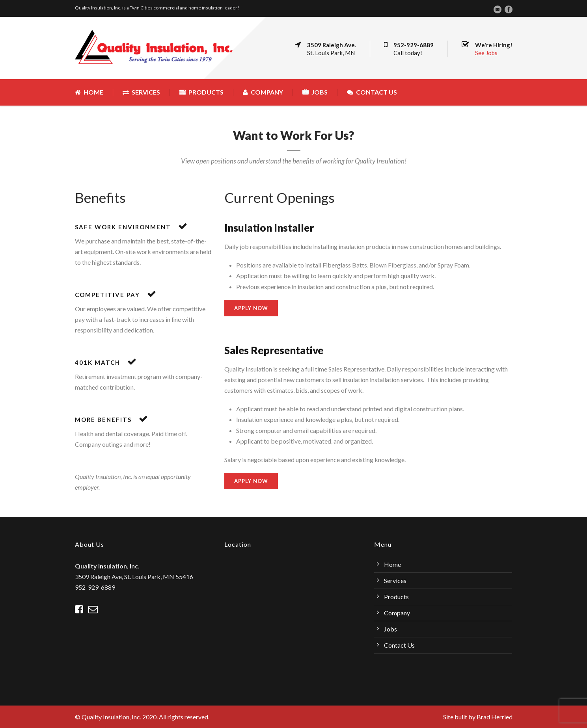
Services (141, 92)
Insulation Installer (269, 228)
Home (89, 92)
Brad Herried (495, 717)
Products (201, 92)
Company (263, 92)
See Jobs (486, 53)
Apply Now (251, 308)
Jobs (315, 92)
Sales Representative (274, 350)
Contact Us (372, 92)
